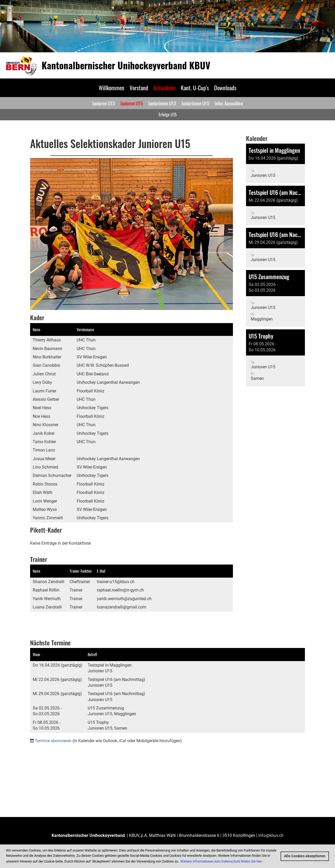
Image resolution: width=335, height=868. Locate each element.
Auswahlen (164, 88)
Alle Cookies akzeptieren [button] (305, 856)
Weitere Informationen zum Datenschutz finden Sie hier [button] (221, 861)
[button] (275, 163)
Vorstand (139, 88)
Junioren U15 (132, 103)
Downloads (225, 88)
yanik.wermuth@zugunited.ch (124, 599)
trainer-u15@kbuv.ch (116, 582)
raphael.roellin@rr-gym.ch (120, 590)
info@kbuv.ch (271, 835)
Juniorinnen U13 (162, 103)
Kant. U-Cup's (195, 88)
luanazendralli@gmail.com (122, 607)
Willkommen (111, 88)
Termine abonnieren (53, 741)
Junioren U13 (104, 103)
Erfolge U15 (168, 115)
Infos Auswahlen (229, 103)
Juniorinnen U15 (195, 103)
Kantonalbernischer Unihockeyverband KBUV (126, 65)
